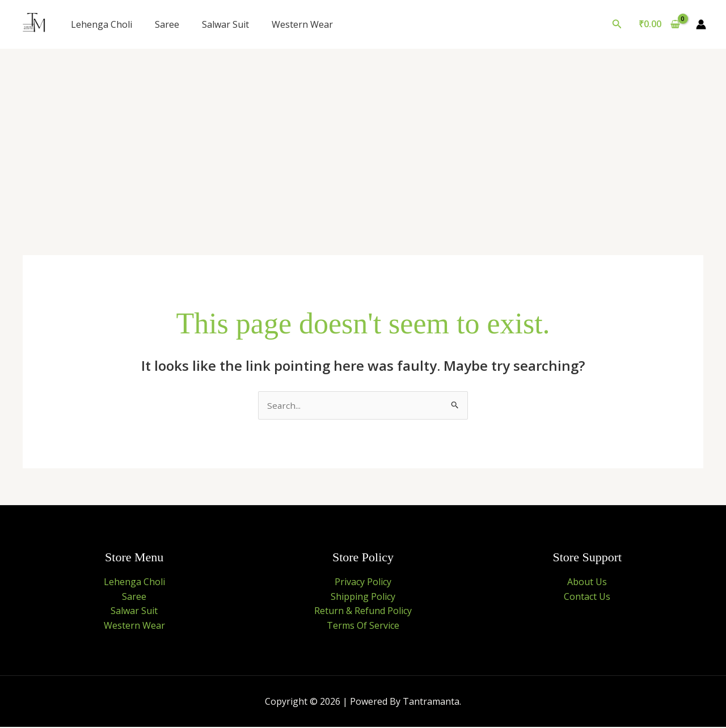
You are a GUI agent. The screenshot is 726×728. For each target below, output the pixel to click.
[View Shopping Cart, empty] (659, 24)
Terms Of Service (363, 626)
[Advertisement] (363, 134)
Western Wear (302, 24)
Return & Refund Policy (363, 611)
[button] (617, 24)
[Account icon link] (701, 24)
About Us (587, 582)
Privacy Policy (363, 582)
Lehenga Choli (102, 24)
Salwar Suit (225, 24)
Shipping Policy (363, 597)
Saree (167, 24)
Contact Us (587, 597)
